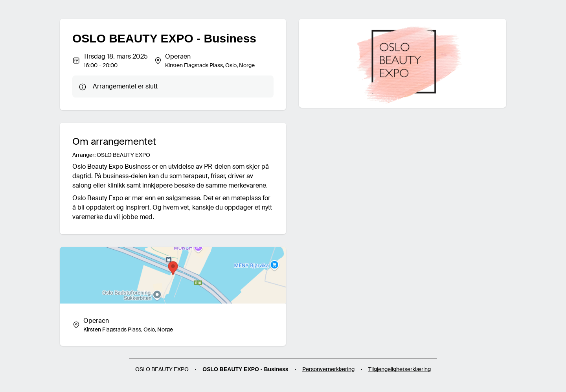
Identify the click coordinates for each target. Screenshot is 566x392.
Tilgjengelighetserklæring (400, 369)
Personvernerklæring (328, 369)
